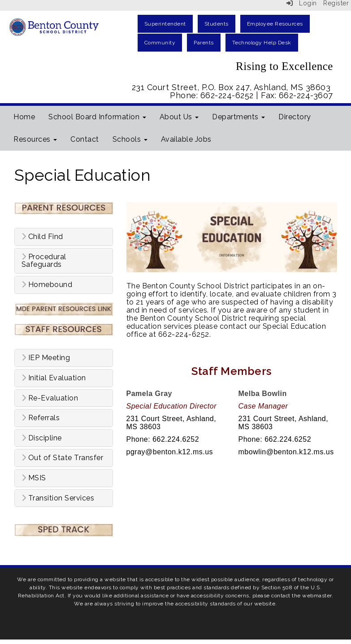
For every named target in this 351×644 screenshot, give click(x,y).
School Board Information (97, 117)
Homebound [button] (47, 285)
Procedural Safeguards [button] (44, 261)
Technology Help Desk (262, 43)
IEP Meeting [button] (46, 358)
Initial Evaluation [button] (54, 378)
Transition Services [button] (58, 498)
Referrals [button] (41, 418)
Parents (204, 43)
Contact (85, 139)
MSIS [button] (34, 478)
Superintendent (165, 24)
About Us (179, 117)
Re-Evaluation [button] (50, 398)
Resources (35, 139)
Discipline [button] (42, 438)
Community (160, 43)
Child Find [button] (42, 237)
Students (217, 24)
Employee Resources (275, 24)
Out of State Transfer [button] (63, 458)
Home (24, 117)
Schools (130, 139)
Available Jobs (186, 139)
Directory (295, 117)
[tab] (64, 237)
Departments (238, 117)
